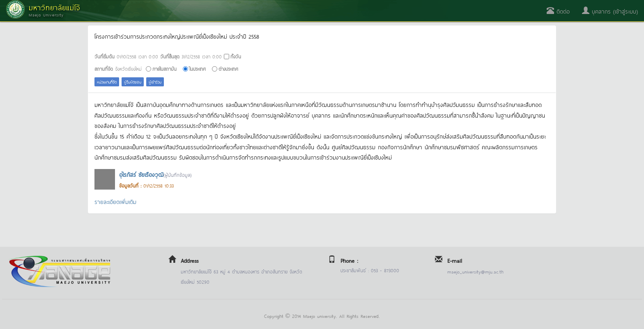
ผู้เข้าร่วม (155, 82)
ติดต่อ (558, 11)
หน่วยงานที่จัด (107, 82)
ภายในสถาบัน (164, 68)
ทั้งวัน (236, 56)
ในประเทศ (198, 68)
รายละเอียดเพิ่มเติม (115, 201)
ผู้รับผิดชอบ (133, 82)
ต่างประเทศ (228, 68)
